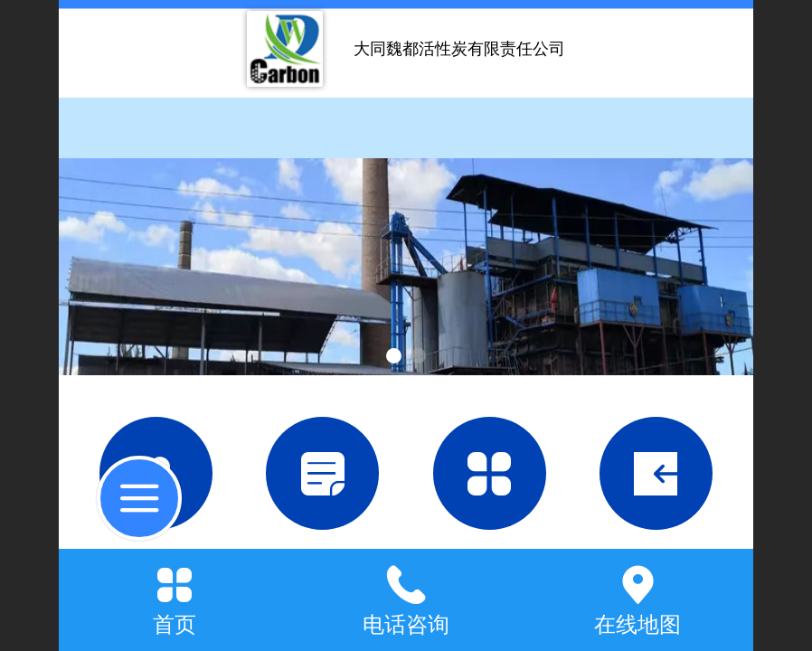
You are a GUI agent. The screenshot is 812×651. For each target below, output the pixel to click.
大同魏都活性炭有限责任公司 (459, 49)
